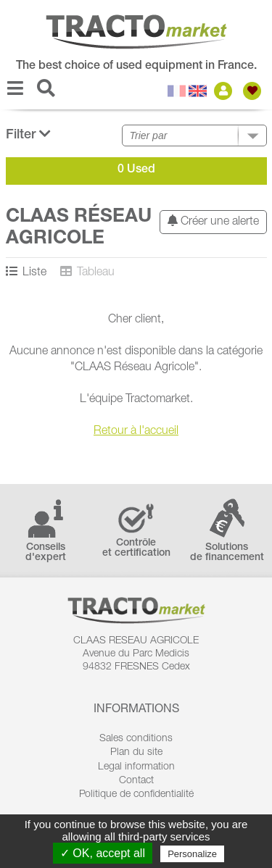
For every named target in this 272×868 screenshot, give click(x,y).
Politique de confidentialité (136, 795)
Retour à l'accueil (136, 432)
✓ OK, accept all (103, 853)
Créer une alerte (213, 221)
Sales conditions (136, 739)
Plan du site (136, 753)
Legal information (136, 767)
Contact (136, 781)
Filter (28, 134)
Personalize (192, 854)
